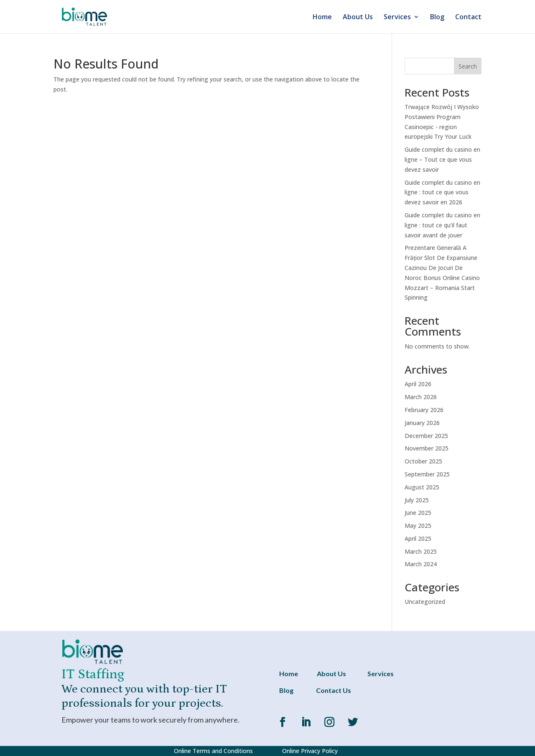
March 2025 (421, 551)
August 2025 (422, 487)
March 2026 (421, 397)
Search (468, 66)
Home (322, 18)
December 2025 (426, 436)
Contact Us (334, 690)
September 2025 (427, 474)
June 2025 (418, 513)
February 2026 (424, 410)
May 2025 (418, 526)
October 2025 (423, 461)
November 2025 (427, 448)
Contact (468, 18)
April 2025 (418, 538)
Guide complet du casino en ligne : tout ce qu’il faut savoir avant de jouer (442, 225)
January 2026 (422, 423)
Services (397, 18)
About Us (358, 18)
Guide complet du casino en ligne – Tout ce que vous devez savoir (442, 159)
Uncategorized (425, 602)
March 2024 (421, 564)
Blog (437, 18)
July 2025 (417, 500)
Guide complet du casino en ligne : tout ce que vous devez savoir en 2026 (442, 192)
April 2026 (418, 384)
